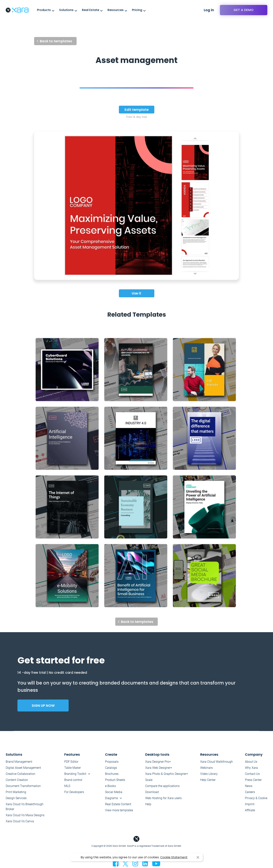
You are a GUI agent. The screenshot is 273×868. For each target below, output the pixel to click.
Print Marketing (16, 792)
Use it (136, 293)
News (249, 786)
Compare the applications (162, 786)
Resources (116, 10)
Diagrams (111, 798)
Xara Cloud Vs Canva (20, 821)
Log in (209, 10)
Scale (149, 780)
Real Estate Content (118, 804)
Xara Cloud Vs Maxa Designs (25, 815)
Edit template (137, 110)
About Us (251, 762)
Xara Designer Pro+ (158, 762)
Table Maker (73, 768)
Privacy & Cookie (256, 798)
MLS (67, 786)
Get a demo (244, 10)
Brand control (73, 780)
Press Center (253, 780)
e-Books (110, 786)
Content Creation (17, 780)
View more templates (119, 810)
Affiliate (250, 810)
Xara (17, 10)
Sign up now (43, 705)
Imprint (250, 804)
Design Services (16, 798)
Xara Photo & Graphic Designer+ (167, 774)
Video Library (209, 774)
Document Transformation (23, 786)
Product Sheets (115, 780)
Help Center (208, 780)
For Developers (74, 792)
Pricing (137, 10)
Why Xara (251, 768)
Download (152, 792)
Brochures (112, 774)
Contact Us (252, 774)
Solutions (66, 10)
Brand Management (19, 762)
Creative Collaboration (20, 774)
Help (148, 804)
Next (195, 275)
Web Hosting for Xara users (163, 798)
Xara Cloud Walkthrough (217, 762)
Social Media (114, 792)
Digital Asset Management (23, 768)
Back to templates (56, 41)
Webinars (206, 768)
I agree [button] (198, 857)
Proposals (112, 762)
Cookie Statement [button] (174, 857)
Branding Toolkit (75, 774)
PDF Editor (71, 762)
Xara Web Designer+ (159, 768)
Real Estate (91, 10)
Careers (250, 792)
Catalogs (111, 768)
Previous (195, 137)
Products (44, 10)
